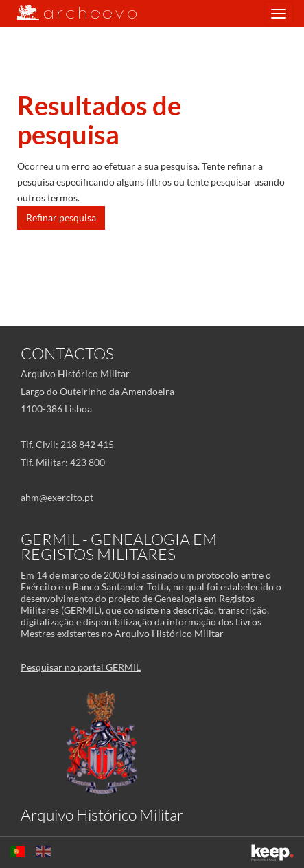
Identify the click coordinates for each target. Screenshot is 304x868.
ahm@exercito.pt (57, 497)
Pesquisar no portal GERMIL (81, 667)
